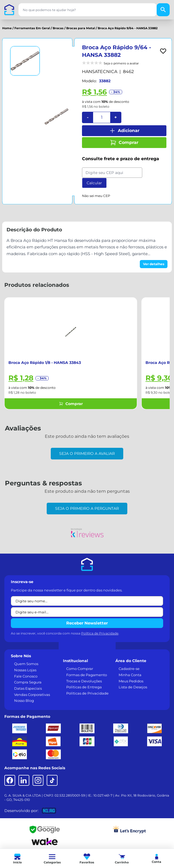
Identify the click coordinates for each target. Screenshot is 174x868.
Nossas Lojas (25, 670)
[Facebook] (10, 780)
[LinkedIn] (24, 780)
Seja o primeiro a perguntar (87, 508)
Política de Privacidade (100, 633)
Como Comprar (80, 669)
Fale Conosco (26, 676)
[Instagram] (38, 780)
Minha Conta (130, 675)
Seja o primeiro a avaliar (87, 453)
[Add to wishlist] (163, 51)
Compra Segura (28, 682)
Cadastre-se (129, 669)
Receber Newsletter (87, 623)
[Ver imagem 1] (25, 61)
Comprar (124, 143)
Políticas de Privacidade (87, 693)
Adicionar (124, 131)
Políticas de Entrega (84, 687)
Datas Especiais (28, 688)
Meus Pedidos (131, 681)
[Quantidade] (102, 117)
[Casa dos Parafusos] (9, 10)
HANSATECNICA (100, 72)
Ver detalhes (154, 264)
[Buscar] (163, 10)
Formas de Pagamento (87, 675)
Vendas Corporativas (32, 695)
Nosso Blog (24, 701)
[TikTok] (52, 780)
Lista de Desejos (133, 687)
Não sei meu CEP (96, 196)
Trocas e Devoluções (84, 681)
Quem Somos (26, 664)
